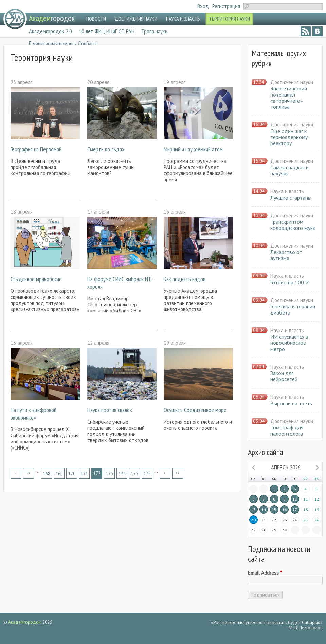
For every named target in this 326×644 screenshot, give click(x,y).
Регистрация (226, 6)
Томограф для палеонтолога (287, 430)
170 (72, 473)
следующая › (165, 473)
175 (135, 473)
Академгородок (24, 622)
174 (122, 473)
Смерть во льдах (106, 149)
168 (47, 473)
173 (110, 473)
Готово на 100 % (290, 282)
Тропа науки (154, 31)
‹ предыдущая (29, 473)
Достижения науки (292, 82)
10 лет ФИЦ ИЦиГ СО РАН (107, 31)
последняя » (178, 473)
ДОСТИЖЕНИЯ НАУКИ (136, 19)
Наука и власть (287, 191)
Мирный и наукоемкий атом (193, 149)
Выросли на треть (291, 403)
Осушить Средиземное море (195, 410)
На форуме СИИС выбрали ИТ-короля (120, 283)
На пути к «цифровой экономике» (33, 414)
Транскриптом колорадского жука (293, 225)
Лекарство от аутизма (286, 255)
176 (147, 473)
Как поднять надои (185, 279)
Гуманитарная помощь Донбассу (63, 43)
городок (52, 18)
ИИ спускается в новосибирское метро (289, 343)
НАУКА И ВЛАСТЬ (183, 19)
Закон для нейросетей (284, 376)
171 (84, 473)
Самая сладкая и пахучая (289, 170)
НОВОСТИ (96, 19)
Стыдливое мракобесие (36, 279)
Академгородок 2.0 (50, 31)
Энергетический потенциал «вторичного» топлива (289, 98)
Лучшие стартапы (291, 198)
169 (59, 473)
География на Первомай (36, 149)
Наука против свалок (110, 410)
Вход (203, 6)
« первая (16, 473)
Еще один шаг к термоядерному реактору (289, 137)
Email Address (265, 573)
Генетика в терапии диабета (293, 309)
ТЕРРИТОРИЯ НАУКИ (229, 19)
